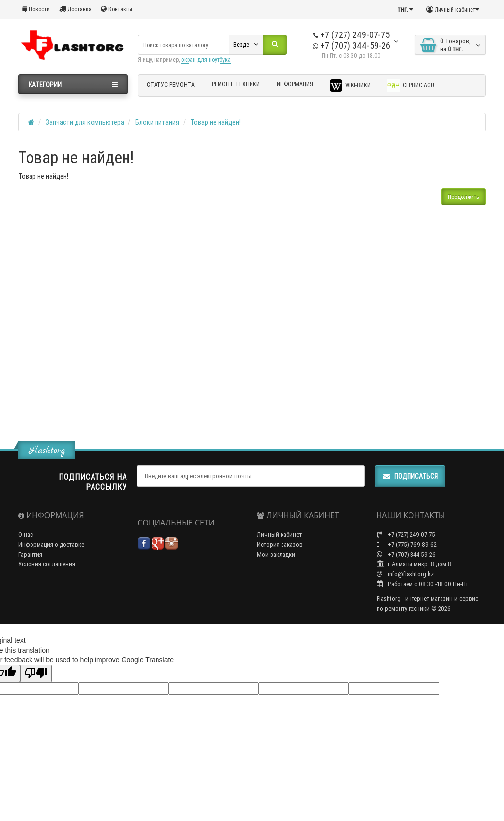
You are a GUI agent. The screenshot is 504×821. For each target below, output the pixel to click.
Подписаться (410, 476)
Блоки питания (157, 122)
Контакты (117, 9)
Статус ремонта (171, 84)
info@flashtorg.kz (405, 574)
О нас (26, 535)
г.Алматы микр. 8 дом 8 (414, 564)
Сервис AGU (411, 85)
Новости (36, 9)
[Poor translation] (36, 673)
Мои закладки (276, 554)
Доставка (75, 9)
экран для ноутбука (206, 59)
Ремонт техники (236, 84)
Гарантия (30, 554)
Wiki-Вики (350, 85)
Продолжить (464, 197)
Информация (295, 84)
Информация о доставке (51, 544)
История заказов (280, 544)
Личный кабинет (279, 535)
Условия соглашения (47, 564)
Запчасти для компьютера (85, 122)
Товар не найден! (216, 122)
